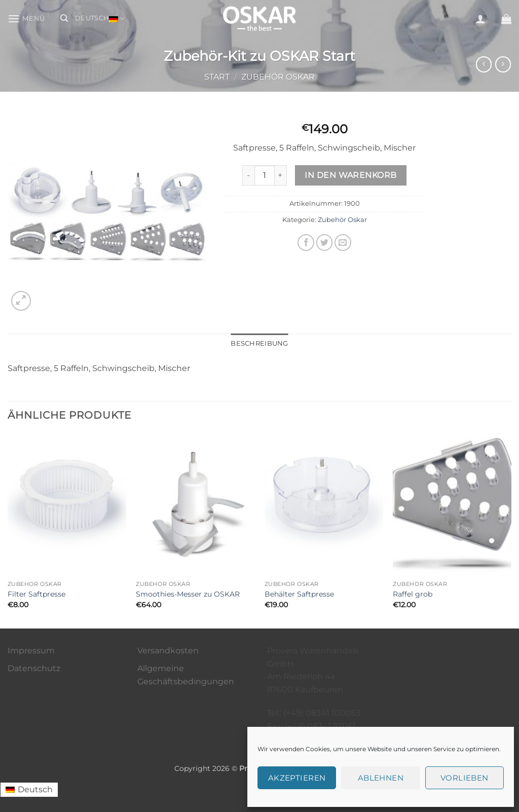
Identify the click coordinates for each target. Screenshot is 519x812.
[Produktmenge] (265, 175)
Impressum (31, 651)
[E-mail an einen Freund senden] (343, 243)
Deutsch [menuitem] (35, 789)
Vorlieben (465, 778)
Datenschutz (34, 668)
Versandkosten (168, 651)
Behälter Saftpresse (299, 594)
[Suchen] (64, 18)
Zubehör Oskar (278, 77)
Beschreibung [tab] (259, 343)
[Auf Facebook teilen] (306, 243)
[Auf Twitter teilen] (325, 243)
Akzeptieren (297, 778)
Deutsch (100, 19)
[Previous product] (503, 64)
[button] (26, 19)
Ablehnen (381, 778)
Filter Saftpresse (36, 594)
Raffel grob (413, 594)
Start (217, 77)
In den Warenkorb (350, 175)
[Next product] (484, 64)
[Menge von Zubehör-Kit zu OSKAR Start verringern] (248, 175)
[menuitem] (29, 790)
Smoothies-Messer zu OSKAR (188, 594)
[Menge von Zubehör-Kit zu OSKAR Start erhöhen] (281, 175)
